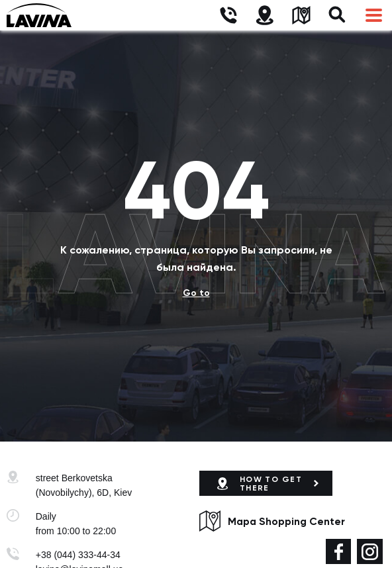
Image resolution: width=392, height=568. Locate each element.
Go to (196, 293)
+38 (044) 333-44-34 (78, 555)
